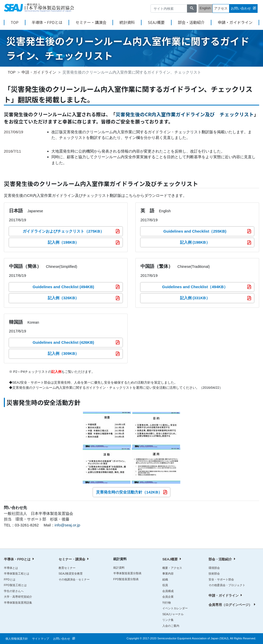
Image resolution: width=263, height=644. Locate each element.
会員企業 (168, 597)
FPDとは (10, 579)
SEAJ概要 (156, 22)
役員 (165, 585)
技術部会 (214, 574)
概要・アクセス (172, 568)
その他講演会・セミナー (74, 579)
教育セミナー (67, 568)
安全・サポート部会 (221, 579)
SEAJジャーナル (173, 614)
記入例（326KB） (63, 298)
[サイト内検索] (169, 9)
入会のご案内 (171, 626)
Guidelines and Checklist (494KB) (63, 287)
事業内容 (168, 574)
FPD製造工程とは (15, 585)
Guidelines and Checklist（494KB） (195, 287)
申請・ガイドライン (235, 22)
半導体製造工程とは (17, 574)
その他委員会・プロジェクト (227, 585)
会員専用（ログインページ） (230, 605)
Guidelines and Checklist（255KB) (195, 231)
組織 (165, 579)
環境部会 (214, 568)
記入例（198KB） (63, 242)
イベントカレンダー (175, 608)
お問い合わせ (241, 8)
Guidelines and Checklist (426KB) (63, 342)
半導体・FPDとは (47, 22)
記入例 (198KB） (195, 242)
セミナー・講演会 (91, 22)
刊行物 (167, 603)
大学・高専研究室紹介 (18, 597)
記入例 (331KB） (195, 298)
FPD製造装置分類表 (126, 579)
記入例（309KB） (63, 353)
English (205, 8)
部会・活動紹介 (191, 22)
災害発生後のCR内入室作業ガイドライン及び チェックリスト (185, 114)
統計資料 (127, 22)
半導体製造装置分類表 (127, 573)
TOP (15, 22)
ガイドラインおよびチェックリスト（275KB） (63, 231)
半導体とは (11, 568)
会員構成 (168, 591)
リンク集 (168, 620)
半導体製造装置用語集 (18, 603)
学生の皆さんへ (14, 591)
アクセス (221, 8)
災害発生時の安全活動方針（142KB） (129, 492)
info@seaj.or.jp (67, 525)
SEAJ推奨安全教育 (71, 574)
